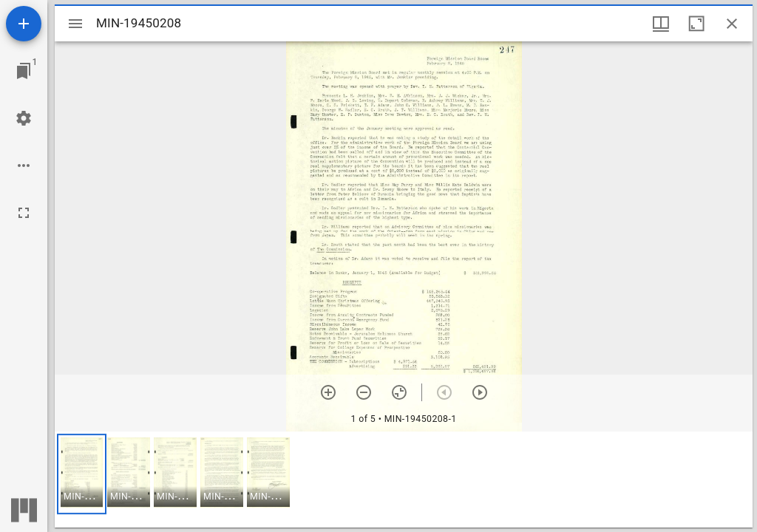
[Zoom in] (328, 392)
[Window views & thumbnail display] (661, 24)
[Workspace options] (24, 166)
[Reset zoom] (399, 392)
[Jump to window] (24, 71)
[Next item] (480, 392)
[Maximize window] (696, 24)
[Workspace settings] (24, 118)
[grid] (404, 480)
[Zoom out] (364, 392)
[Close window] (732, 24)
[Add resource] (24, 24)
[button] (82, 474)
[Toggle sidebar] (75, 24)
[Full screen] (24, 213)
